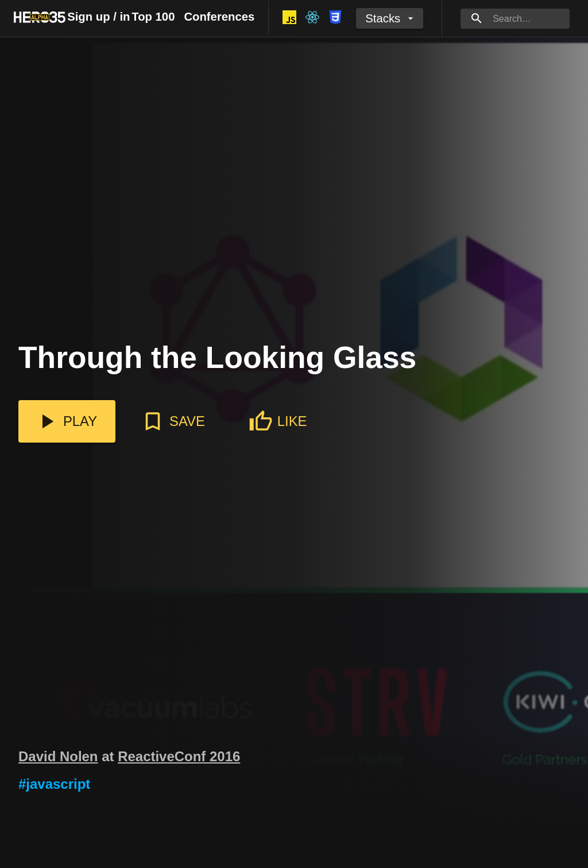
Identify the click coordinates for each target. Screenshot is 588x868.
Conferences (219, 17)
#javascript (54, 784)
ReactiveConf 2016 (179, 756)
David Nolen (58, 756)
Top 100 (153, 17)
